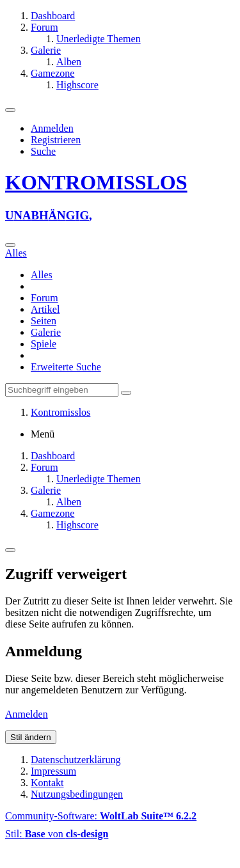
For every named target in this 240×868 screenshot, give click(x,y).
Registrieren (56, 140)
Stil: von (57, 834)
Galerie (46, 332)
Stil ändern (31, 737)
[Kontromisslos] (120, 196)
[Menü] (10, 110)
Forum (44, 298)
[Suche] (10, 245)
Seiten (44, 321)
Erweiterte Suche (66, 367)
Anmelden (52, 128)
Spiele (44, 344)
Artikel (45, 309)
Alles (42, 275)
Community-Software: (101, 816)
